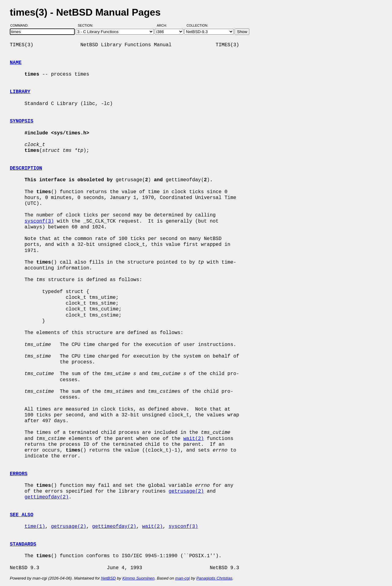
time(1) (35, 527)
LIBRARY (20, 92)
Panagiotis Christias (214, 578)
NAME (16, 63)
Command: (21, 25)
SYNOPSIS (22, 121)
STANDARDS (23, 544)
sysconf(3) (39, 221)
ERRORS (19, 474)
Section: (87, 25)
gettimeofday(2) (47, 497)
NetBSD (108, 578)
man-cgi (182, 578)
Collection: (197, 25)
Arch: (165, 25)
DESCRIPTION (26, 168)
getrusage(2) (186, 491)
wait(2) (193, 439)
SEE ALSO (22, 515)
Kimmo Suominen (138, 578)
